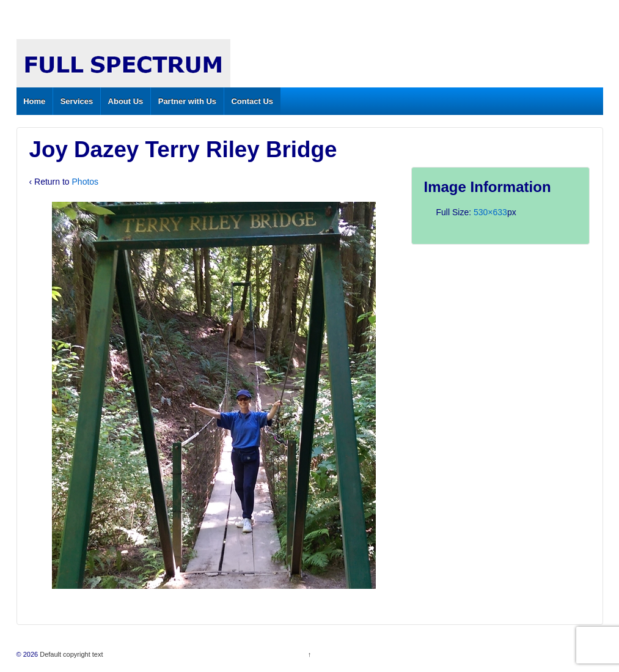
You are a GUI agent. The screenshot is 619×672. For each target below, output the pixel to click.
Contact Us (252, 101)
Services (77, 101)
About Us (126, 101)
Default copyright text (70, 654)
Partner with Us (187, 101)
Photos (86, 182)
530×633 (490, 212)
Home (34, 101)
